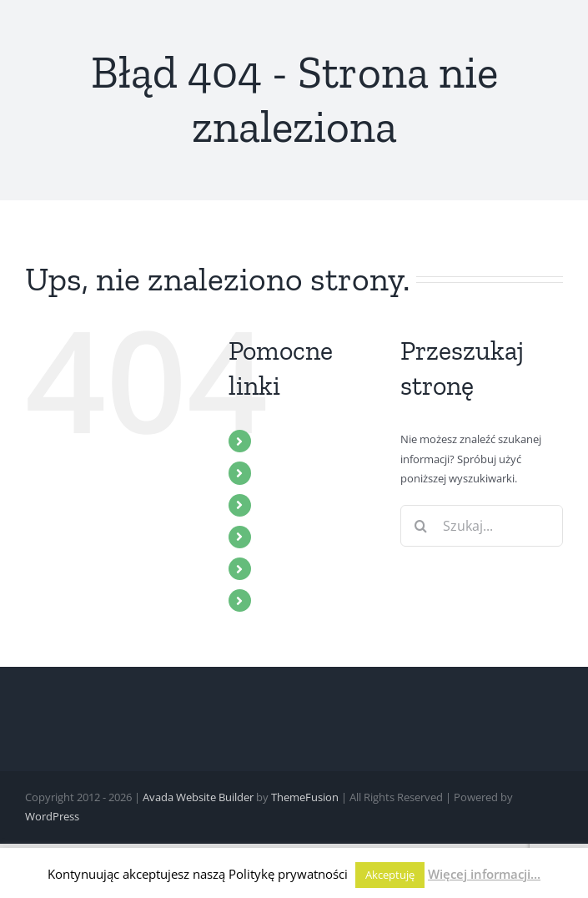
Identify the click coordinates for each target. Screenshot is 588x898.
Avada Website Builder (198, 797)
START (280, 441)
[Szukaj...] (482, 526)
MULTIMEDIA (300, 505)
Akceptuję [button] (390, 875)
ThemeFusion (305, 797)
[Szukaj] (421, 526)
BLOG (278, 568)
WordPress (52, 816)
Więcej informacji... (484, 874)
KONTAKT (290, 600)
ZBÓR (277, 472)
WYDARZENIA (302, 537)
